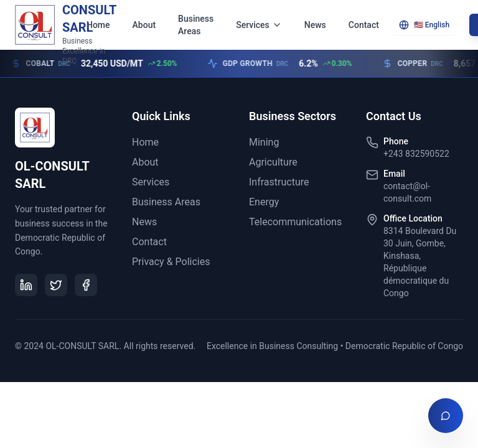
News (315, 25)
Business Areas (196, 25)
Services (259, 25)
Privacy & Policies (171, 262)
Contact (364, 25)
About (144, 25)
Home (98, 25)
